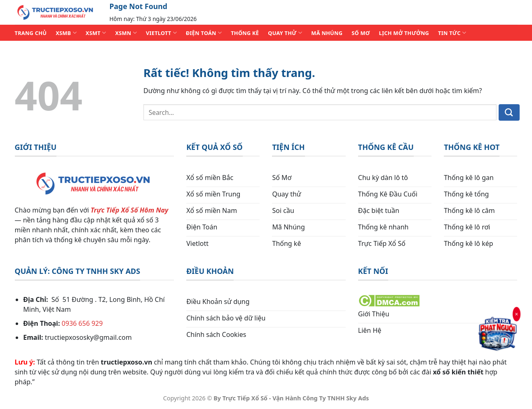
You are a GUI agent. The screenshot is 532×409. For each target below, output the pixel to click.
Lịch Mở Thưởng (404, 33)
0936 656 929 (82, 323)
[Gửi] (509, 112)
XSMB (66, 33)
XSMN (126, 33)
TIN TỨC (452, 33)
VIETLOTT (161, 33)
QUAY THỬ (285, 33)
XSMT (96, 33)
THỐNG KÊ (245, 33)
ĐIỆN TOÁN (204, 33)
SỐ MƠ (361, 33)
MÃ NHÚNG (327, 33)
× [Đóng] (516, 315)
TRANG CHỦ (31, 33)
